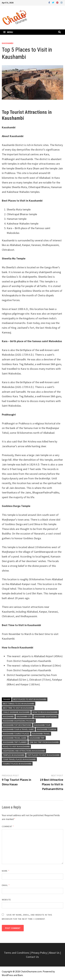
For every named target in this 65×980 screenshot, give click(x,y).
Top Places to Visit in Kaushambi (43, 755)
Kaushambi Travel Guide (15, 738)
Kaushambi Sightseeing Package (19, 721)
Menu (8, 32)
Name (6, 871)
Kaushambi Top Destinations (17, 725)
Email (6, 885)
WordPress (7, 975)
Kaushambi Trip (37, 738)
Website (6, 900)
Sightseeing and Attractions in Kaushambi (24, 751)
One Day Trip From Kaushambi (44, 742)
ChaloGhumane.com (31, 971)
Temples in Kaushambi (14, 755)
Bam (20, 975)
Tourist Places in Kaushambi (17, 764)
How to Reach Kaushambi (45, 712)
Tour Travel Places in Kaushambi (19, 759)
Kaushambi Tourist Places (16, 734)
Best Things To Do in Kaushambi (19, 704)
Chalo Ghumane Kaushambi (16, 712)
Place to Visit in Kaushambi (16, 746)
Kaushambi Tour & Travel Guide (18, 729)
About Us (54, 953)
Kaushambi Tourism (46, 729)
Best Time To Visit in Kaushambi (18, 708)
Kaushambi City (24, 716)
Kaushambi (8, 43)
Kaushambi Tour (42, 725)
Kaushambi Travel (41, 734)
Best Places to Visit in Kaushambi (30, 699)
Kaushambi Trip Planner (15, 742)
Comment (8, 826)
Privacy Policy (39, 953)
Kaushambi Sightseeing (46, 716)
